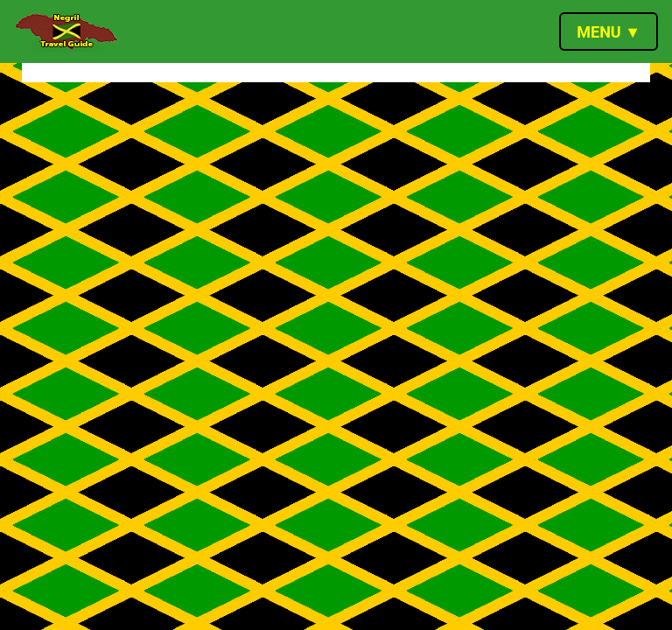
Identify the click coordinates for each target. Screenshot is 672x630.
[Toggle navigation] (609, 31)
